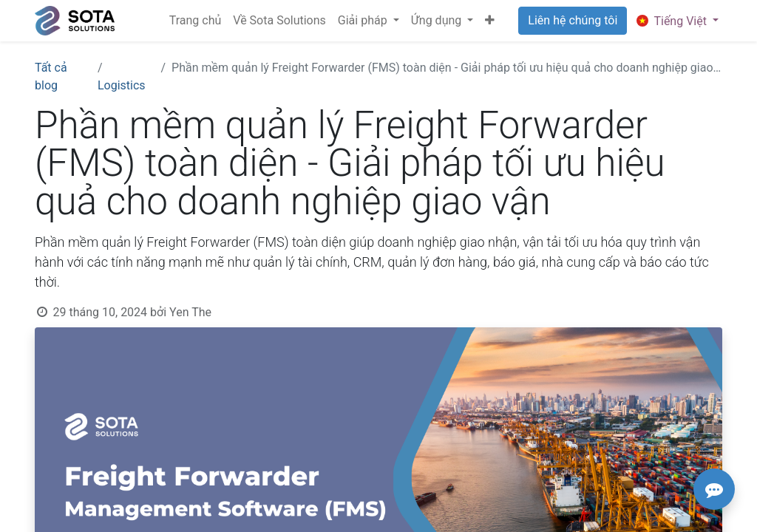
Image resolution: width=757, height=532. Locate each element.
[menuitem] (196, 21)
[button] (490, 21)
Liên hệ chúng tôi (573, 20)
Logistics (122, 85)
